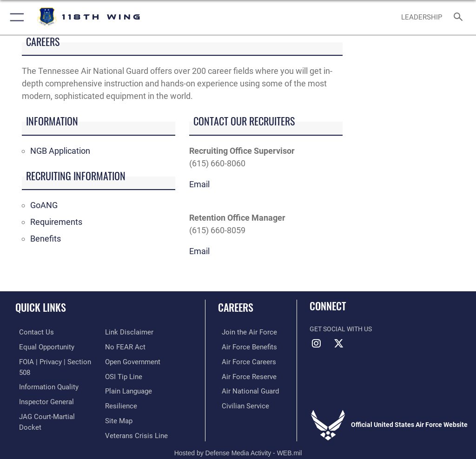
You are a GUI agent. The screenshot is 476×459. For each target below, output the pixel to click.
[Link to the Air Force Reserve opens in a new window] (243, 375)
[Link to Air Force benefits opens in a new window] (243, 346)
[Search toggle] (460, 17)
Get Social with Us (341, 329)
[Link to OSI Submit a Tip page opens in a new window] (122, 361)
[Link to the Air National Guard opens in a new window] (245, 389)
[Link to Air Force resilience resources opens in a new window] (119, 389)
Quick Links (41, 307)
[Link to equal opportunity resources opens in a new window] (42, 346)
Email (199, 184)
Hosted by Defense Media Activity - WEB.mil (238, 439)
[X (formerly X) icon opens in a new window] (339, 343)
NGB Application (60, 151)
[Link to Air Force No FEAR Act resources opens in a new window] (123, 332)
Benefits (46, 239)
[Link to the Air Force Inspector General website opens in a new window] (41, 389)
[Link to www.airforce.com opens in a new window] (243, 332)
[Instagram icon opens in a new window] (317, 343)
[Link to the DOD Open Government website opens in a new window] (131, 346)
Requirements (56, 222)
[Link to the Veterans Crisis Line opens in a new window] (133, 417)
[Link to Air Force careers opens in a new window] (243, 361)
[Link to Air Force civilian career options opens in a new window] (239, 403)
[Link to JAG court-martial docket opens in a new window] (52, 403)
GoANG (44, 205)
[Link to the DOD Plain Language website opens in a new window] (128, 375)
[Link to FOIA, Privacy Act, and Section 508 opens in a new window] (54, 361)
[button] (15, 17)
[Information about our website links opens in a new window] (37, 417)
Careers (236, 307)
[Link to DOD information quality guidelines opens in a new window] (43, 375)
